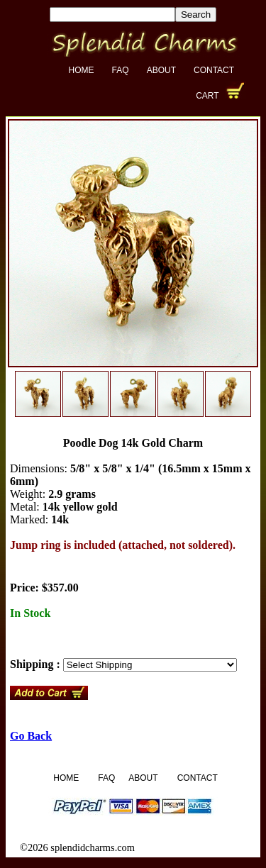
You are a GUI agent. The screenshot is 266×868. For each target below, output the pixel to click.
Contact (214, 70)
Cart (207, 96)
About (161, 70)
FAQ (121, 70)
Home (82, 70)
